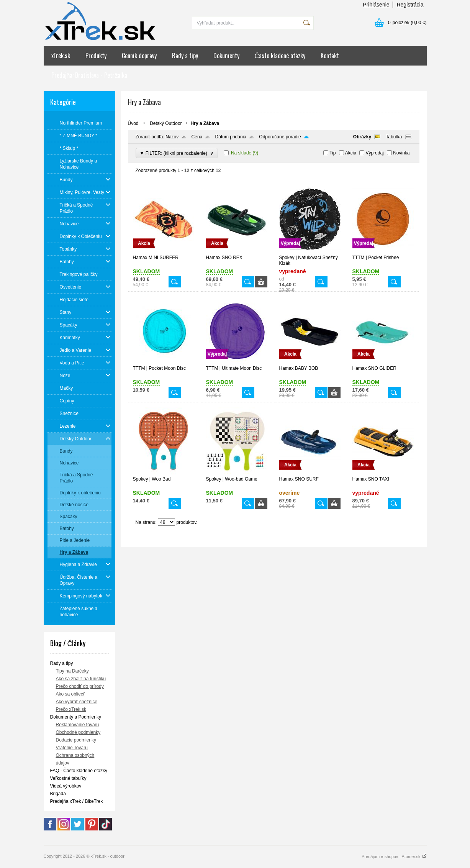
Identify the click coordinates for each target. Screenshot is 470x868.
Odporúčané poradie (280, 137)
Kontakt (330, 56)
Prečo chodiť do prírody (80, 686)
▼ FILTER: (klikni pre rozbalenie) (177, 153)
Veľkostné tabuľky (68, 778)
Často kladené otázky (280, 56)
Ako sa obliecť (70, 694)
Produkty (96, 56)
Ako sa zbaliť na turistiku (81, 679)
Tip (332, 153)
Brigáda (58, 794)
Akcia (351, 153)
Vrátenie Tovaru (72, 748)
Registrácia (410, 5)
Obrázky (362, 137)
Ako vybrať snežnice (77, 702)
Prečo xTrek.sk (71, 709)
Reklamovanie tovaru (78, 725)
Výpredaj (374, 153)
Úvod (133, 123)
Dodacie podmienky (76, 740)
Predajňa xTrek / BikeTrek (77, 801)
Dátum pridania (231, 137)
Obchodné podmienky (78, 732)
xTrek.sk (61, 56)
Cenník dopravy (139, 56)
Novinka (401, 153)
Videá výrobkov (66, 786)
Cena (197, 137)
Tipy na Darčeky (72, 671)
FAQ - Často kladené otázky (79, 771)
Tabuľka (394, 137)
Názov (172, 137)
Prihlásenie (376, 5)
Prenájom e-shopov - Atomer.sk (394, 857)
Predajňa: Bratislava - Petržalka (89, 75)
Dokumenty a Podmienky (76, 717)
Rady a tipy (185, 56)
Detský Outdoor (166, 123)
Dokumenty (226, 56)
